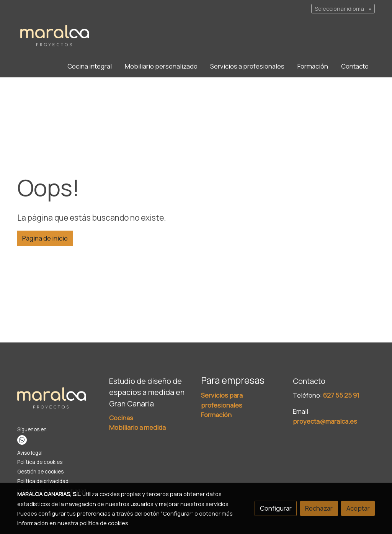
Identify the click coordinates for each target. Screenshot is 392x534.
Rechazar (319, 508)
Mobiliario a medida (137, 427)
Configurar (276, 508)
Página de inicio (45, 238)
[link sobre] (58, 400)
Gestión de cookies (40, 472)
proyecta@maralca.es (325, 421)
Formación (216, 415)
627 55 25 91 (341, 395)
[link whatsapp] (22, 440)
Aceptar (358, 508)
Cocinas (121, 418)
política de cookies (104, 523)
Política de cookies (40, 462)
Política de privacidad (43, 481)
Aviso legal (30, 453)
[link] (55, 36)
